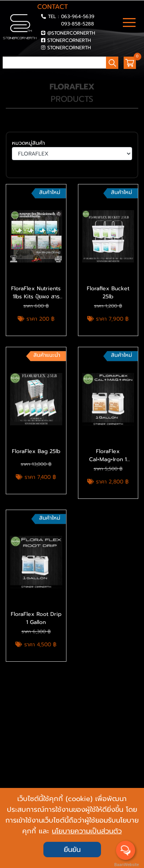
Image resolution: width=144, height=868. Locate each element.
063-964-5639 (78, 16)
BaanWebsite (126, 865)
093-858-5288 (78, 24)
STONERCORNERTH (69, 40)
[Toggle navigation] (129, 23)
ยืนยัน (72, 850)
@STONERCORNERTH (71, 33)
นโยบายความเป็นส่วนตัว (87, 831)
